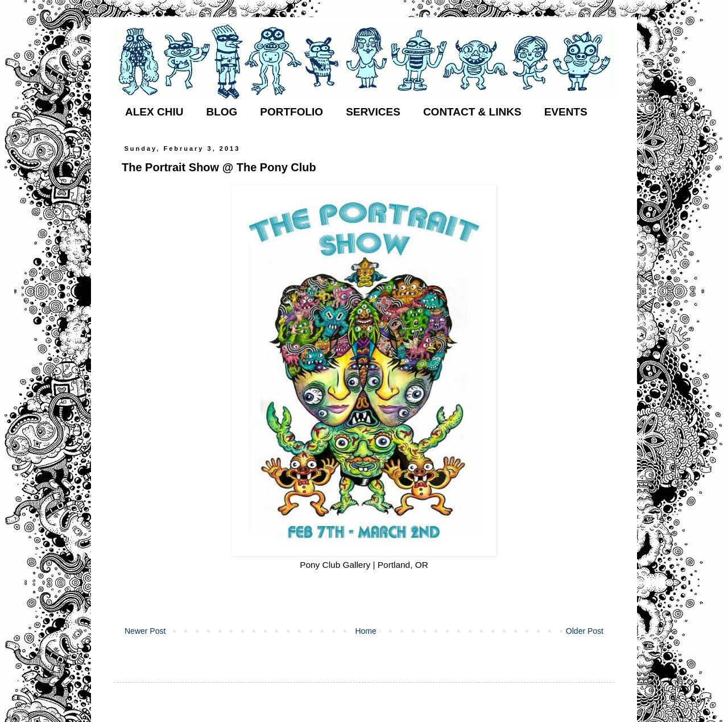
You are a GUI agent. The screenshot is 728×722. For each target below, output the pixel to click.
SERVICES (373, 112)
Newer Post (145, 631)
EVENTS (566, 112)
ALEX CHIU (154, 112)
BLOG (222, 112)
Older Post (585, 631)
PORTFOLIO (291, 112)
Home (365, 631)
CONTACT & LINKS (472, 112)
